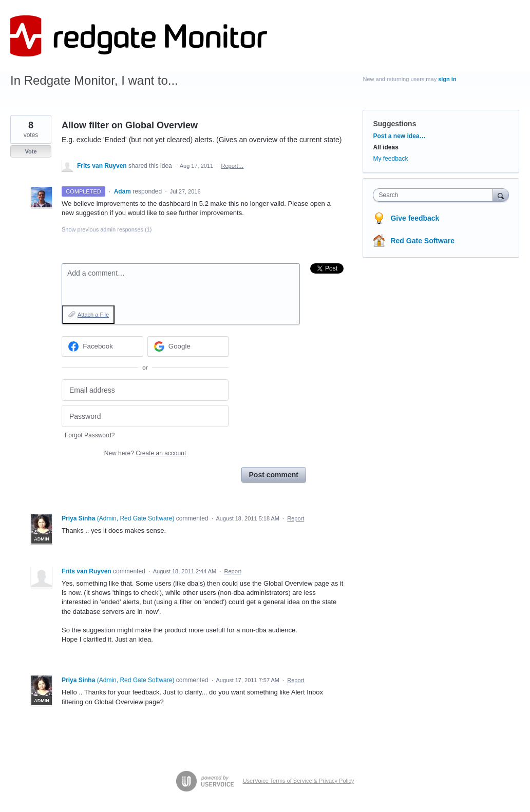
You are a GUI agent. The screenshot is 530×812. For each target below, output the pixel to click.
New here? (145, 453)
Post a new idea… (399, 136)
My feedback (390, 159)
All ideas (385, 147)
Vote (31, 151)
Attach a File (93, 315)
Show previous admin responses (107, 229)
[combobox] (435, 195)
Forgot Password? (90, 435)
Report (296, 518)
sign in (447, 79)
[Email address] (145, 390)
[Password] (145, 416)
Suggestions (394, 124)
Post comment (274, 475)
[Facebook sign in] (102, 346)
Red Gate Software (422, 241)
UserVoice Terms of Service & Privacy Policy (299, 781)
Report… (232, 166)
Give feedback (415, 218)
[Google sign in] (188, 346)
